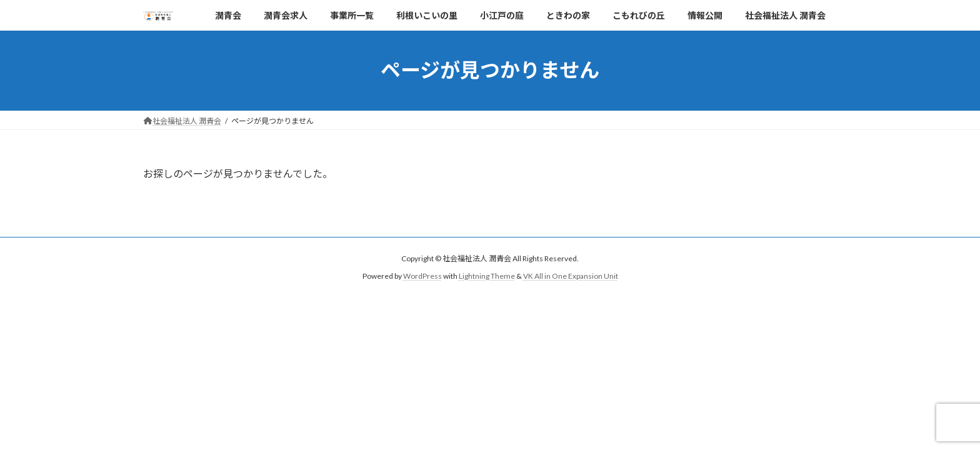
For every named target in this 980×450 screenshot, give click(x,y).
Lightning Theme (487, 276)
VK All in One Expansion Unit (571, 276)
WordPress (422, 276)
